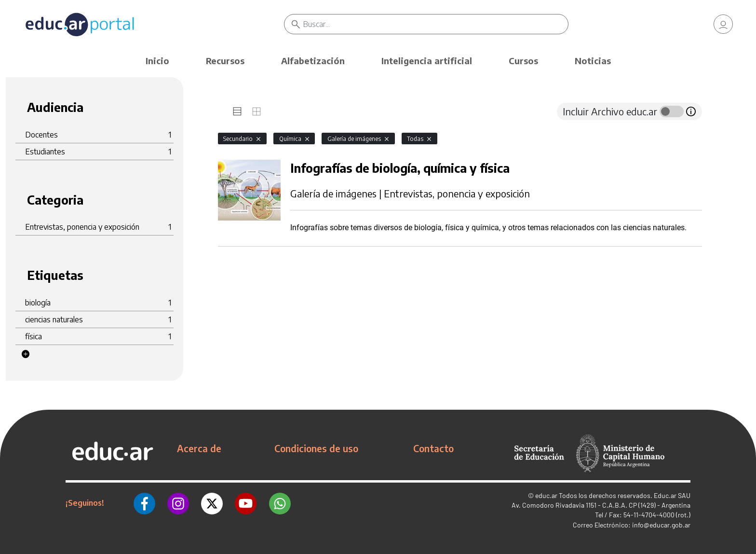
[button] (26, 354)
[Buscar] (436, 24)
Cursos (523, 61)
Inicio (157, 61)
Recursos (225, 61)
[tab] (237, 111)
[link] (723, 24)
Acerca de (199, 448)
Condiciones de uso (316, 448)
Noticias (593, 61)
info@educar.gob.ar (661, 525)
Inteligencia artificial (427, 61)
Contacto (433, 448)
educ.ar (546, 495)
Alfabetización (313, 61)
